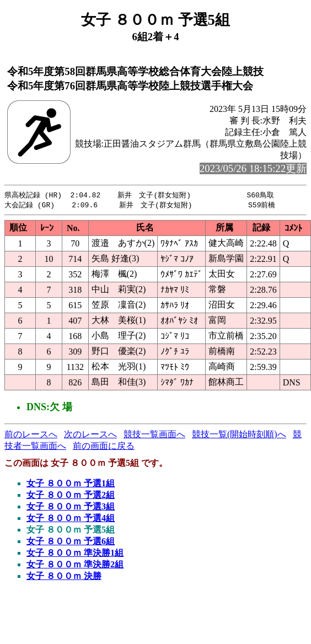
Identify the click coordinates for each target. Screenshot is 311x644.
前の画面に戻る (104, 447)
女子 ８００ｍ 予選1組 (71, 484)
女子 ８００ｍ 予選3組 (71, 508)
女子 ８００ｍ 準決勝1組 (75, 554)
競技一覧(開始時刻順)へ (239, 435)
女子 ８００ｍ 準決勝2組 (75, 565)
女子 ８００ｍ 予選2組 (71, 496)
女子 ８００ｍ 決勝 (64, 577)
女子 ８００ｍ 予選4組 (71, 519)
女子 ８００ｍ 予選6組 (71, 542)
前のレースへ (31, 435)
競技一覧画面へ (154, 435)
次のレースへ (90, 435)
